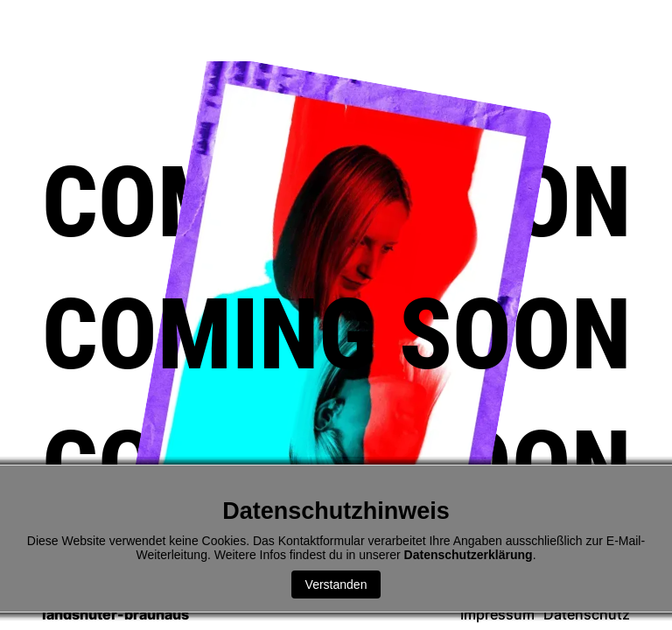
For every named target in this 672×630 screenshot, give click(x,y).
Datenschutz (587, 615)
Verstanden (336, 584)
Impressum (497, 615)
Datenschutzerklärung (469, 555)
